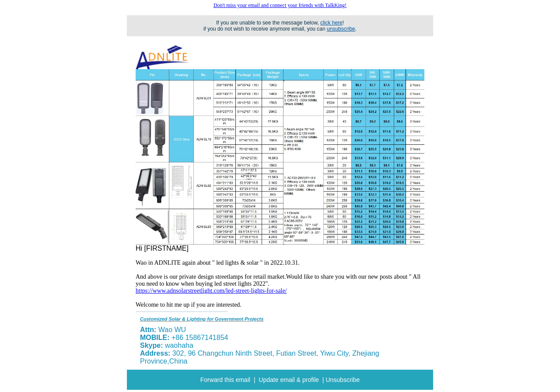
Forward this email (225, 380)
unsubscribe (341, 29)
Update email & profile (289, 380)
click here (331, 23)
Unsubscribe (343, 380)
